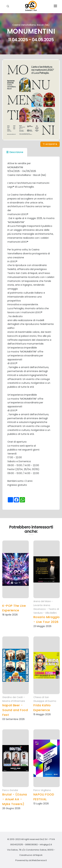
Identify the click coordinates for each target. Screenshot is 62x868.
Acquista (50, 144)
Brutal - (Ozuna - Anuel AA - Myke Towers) (15, 799)
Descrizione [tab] (15, 152)
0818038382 (31, 845)
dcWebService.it (38, 860)
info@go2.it (46, 845)
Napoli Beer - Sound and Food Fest (15, 710)
